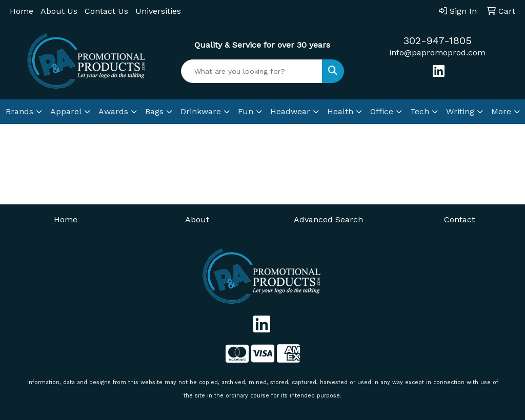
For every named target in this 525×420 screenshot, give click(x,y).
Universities (158, 11)
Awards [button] (113, 111)
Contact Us (106, 11)
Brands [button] (19, 111)
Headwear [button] (290, 111)
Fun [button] (246, 111)
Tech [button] (420, 111)
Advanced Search (328, 219)
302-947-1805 (437, 40)
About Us (59, 11)
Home (22, 11)
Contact (459, 219)
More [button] (501, 111)
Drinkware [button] (201, 111)
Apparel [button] (66, 111)
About (197, 219)
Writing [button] (460, 111)
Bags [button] (154, 111)
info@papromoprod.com (437, 52)
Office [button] (382, 111)
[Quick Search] (251, 71)
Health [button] (340, 111)
